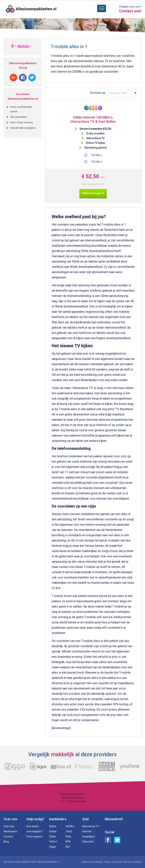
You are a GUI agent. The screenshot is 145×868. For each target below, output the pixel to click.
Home (10, 20)
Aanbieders (10, 831)
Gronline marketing (132, 862)
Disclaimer (117, 862)
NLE (68, 847)
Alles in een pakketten (31, 9)
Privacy (107, 862)
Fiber (68, 836)
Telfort (53, 842)
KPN (68, 842)
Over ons (9, 826)
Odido (53, 836)
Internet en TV (91, 826)
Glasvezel (88, 842)
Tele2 (69, 831)
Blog (6, 842)
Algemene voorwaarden (92, 862)
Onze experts (34, 836)
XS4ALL (70, 826)
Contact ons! (130, 11)
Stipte (53, 826)
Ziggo (52, 847)
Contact (8, 836)
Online (53, 831)
